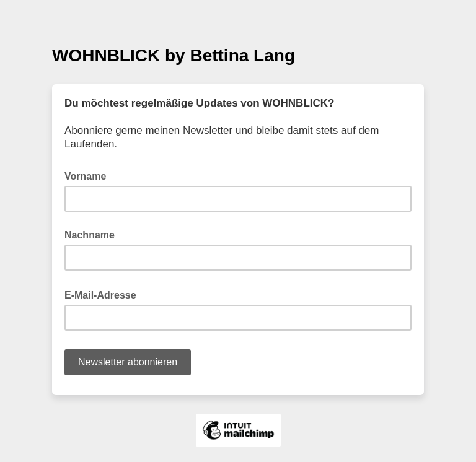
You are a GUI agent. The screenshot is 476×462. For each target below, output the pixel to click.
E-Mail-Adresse (104, 294)
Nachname (90, 235)
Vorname (85, 176)
